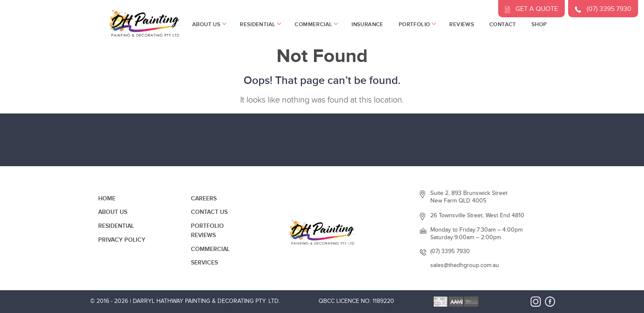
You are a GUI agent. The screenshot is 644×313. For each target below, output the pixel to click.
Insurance (368, 24)
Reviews (462, 24)
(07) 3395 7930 (450, 251)
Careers (204, 198)
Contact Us (209, 212)
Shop (539, 24)
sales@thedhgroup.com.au (465, 265)
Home (107, 198)
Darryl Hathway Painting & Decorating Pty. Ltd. (206, 301)
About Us (208, 24)
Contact (503, 24)
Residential (260, 24)
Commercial (315, 24)
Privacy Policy (122, 240)
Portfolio (417, 24)
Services (204, 263)
